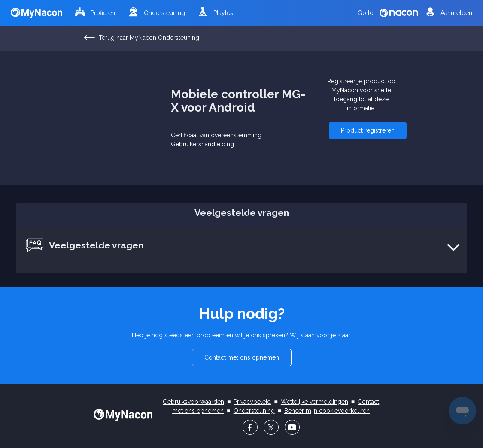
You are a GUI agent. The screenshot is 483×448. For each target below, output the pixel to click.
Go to (388, 13)
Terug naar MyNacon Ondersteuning (142, 38)
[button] (368, 130)
